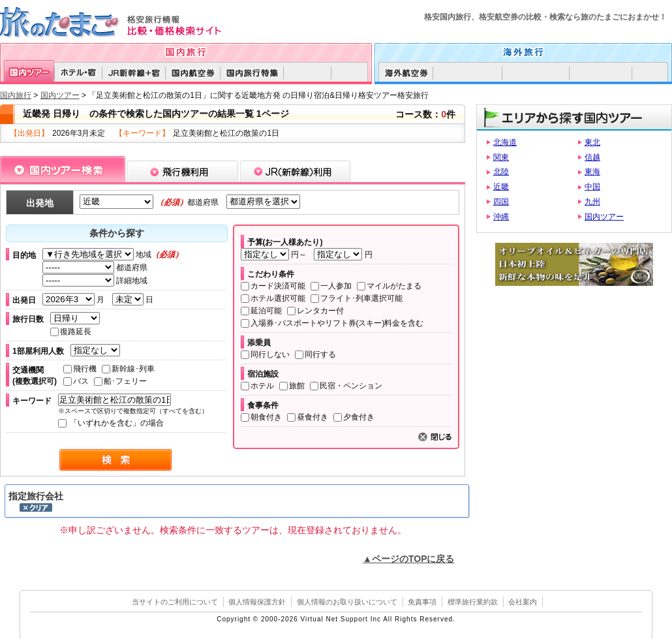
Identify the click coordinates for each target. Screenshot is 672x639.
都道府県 (95, 268)
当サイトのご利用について (175, 602)
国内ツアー (60, 95)
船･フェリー (120, 381)
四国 (501, 202)
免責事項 (422, 602)
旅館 (292, 386)
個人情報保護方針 (257, 602)
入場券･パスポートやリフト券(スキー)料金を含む (332, 323)
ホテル (257, 386)
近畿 (501, 187)
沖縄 (501, 217)
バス (76, 381)
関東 (501, 157)
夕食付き (354, 417)
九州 (592, 202)
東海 (592, 172)
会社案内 (523, 602)
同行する (315, 354)
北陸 (501, 172)
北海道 (505, 142)
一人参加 (331, 286)
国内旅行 (16, 95)
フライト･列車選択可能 (357, 298)
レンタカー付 (315, 311)
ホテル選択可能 (273, 298)
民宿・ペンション (346, 386)
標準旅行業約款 (473, 602)
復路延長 (71, 332)
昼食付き (308, 417)
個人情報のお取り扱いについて (347, 602)
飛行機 (80, 369)
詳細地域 (95, 281)
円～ (275, 255)
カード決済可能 (273, 286)
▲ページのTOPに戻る (408, 559)
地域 (113, 255)
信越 (592, 157)
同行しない (265, 354)
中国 (592, 187)
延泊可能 (261, 311)
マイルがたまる (389, 286)
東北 (592, 142)
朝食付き (261, 417)
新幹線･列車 (128, 369)
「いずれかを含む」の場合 (111, 423)
